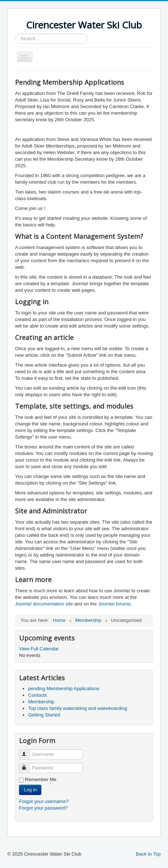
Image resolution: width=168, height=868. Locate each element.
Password (28, 765)
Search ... (15, 34)
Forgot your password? (43, 808)
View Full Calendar (39, 649)
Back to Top (148, 854)
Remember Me (41, 779)
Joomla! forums (113, 604)
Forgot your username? (44, 801)
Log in (30, 790)
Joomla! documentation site (44, 604)
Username (28, 751)
